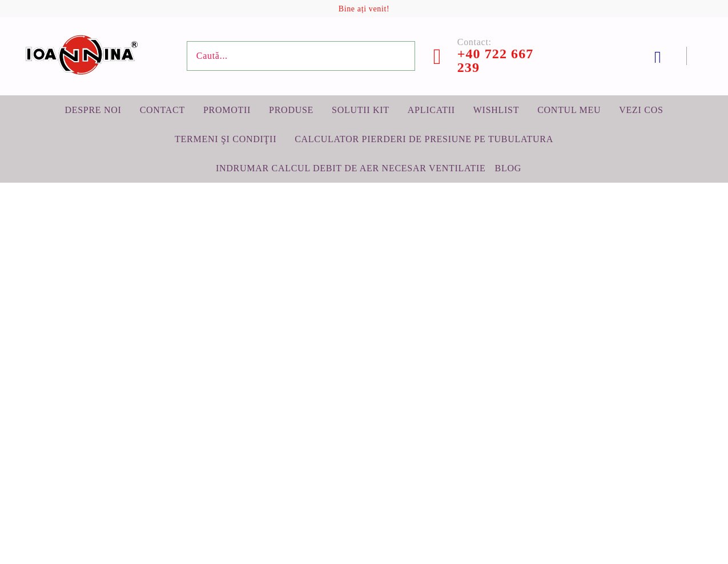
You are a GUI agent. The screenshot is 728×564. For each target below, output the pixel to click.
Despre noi (93, 110)
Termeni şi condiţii (226, 139)
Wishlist (496, 110)
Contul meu (569, 110)
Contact (162, 110)
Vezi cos (641, 110)
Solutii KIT (361, 110)
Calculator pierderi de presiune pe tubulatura (424, 139)
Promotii (227, 110)
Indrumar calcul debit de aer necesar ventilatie (351, 168)
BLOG (508, 168)
